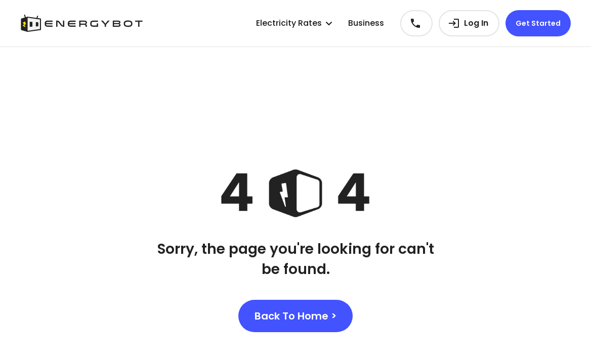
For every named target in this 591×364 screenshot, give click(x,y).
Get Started (538, 23)
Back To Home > (296, 316)
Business (366, 23)
